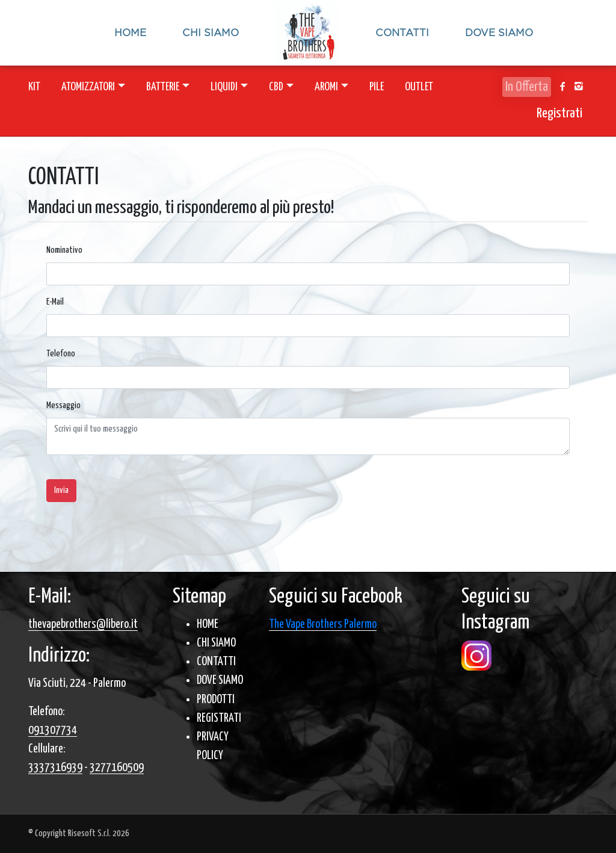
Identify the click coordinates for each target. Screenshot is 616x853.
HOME (208, 625)
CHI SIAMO (216, 643)
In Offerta (527, 87)
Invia (61, 490)
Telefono (61, 354)
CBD (276, 87)
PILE (377, 87)
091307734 (53, 730)
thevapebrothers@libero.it (83, 625)
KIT (34, 87)
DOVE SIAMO (220, 681)
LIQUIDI (224, 87)
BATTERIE (163, 87)
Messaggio (63, 405)
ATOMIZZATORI (88, 87)
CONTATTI (216, 662)
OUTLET (419, 87)
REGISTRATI (219, 718)
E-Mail (55, 302)
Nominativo (64, 250)
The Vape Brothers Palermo (323, 625)
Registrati (559, 113)
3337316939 (55, 768)
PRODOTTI (216, 700)
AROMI (326, 87)
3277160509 (117, 768)
